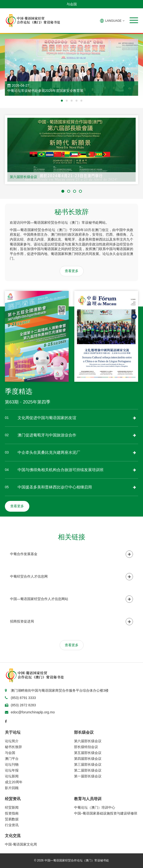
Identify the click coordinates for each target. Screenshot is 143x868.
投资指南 (12, 813)
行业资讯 (12, 825)
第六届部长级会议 (23, 177)
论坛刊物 (12, 764)
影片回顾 (12, 788)
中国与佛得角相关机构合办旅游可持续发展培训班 (61, 470)
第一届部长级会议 (88, 776)
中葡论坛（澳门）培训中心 (95, 807)
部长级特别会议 (86, 747)
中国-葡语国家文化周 (21, 844)
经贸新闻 (12, 807)
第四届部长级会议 (88, 759)
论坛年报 (12, 770)
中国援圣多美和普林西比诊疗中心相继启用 (55, 487)
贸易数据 (12, 819)
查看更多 (72, 271)
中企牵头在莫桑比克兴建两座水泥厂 (49, 452)
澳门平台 (12, 759)
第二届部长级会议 (88, 770)
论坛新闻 (12, 776)
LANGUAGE (112, 21)
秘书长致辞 (13, 747)
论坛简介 (12, 741)
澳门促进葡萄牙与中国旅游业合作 (47, 435)
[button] (134, 20)
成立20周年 (14, 782)
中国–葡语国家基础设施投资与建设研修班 (106, 813)
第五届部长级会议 (88, 753)
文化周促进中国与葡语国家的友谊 (47, 418)
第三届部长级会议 (88, 764)
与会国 (72, 4)
